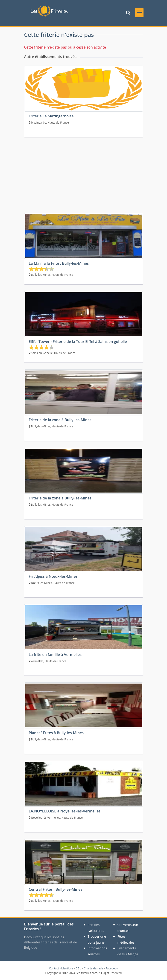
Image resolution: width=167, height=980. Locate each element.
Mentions (67, 968)
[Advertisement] (84, 178)
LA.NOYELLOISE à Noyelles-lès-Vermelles (65, 811)
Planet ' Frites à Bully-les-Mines (56, 733)
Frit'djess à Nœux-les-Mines (53, 576)
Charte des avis (94, 968)
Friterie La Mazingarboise (51, 116)
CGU (79, 968)
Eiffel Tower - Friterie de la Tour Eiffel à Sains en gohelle (78, 342)
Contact (54, 968)
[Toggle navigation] (139, 13)
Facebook (112, 968)
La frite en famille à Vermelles (55, 655)
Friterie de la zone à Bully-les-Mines (60, 420)
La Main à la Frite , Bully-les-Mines (59, 263)
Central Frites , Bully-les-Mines (56, 889)
